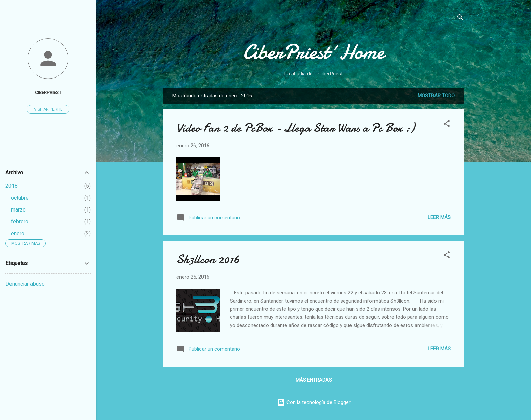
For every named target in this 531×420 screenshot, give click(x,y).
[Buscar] (460, 18)
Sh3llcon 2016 (208, 259)
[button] (447, 125)
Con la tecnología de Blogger (314, 402)
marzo (18, 210)
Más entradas (314, 380)
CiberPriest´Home (314, 52)
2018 (12, 186)
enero (18, 233)
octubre (20, 198)
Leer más (439, 217)
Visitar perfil (48, 109)
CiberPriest (48, 92)
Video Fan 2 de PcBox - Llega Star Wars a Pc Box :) (295, 128)
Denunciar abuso (25, 284)
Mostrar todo (436, 96)
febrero (20, 222)
